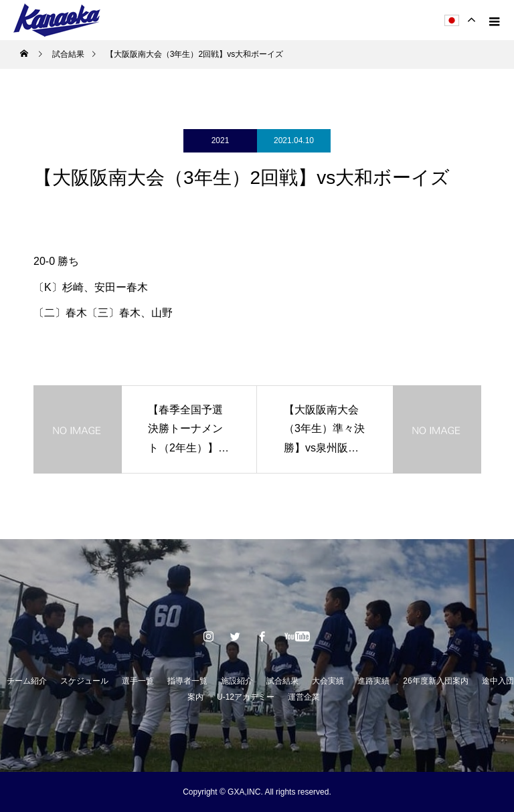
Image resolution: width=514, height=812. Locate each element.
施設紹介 (237, 681)
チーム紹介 (27, 681)
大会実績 (328, 681)
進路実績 (373, 681)
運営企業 (304, 697)
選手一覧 (138, 681)
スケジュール (84, 681)
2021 (221, 140)
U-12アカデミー (246, 697)
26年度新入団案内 (435, 681)
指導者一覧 (187, 681)
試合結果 (282, 681)
